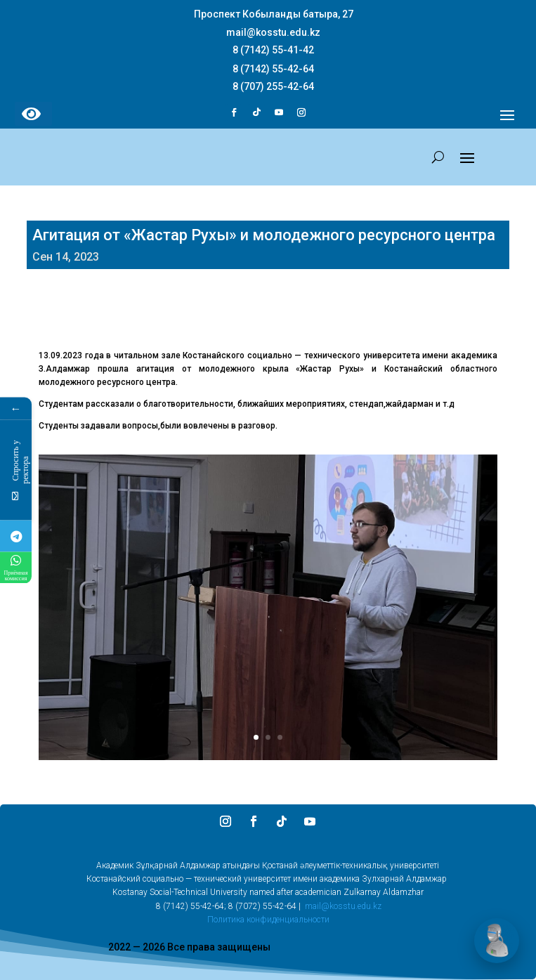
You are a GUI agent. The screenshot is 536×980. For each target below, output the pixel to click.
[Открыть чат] (497, 941)
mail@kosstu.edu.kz (343, 906)
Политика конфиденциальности (268, 920)
